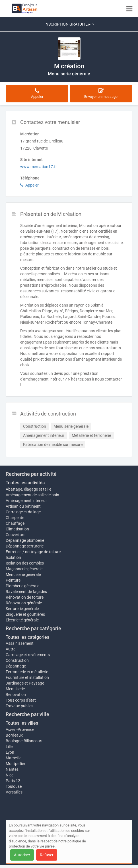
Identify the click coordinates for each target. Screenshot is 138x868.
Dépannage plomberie (25, 540)
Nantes (12, 769)
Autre (11, 649)
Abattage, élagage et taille (28, 489)
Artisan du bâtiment (23, 506)
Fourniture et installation (27, 677)
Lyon (10, 752)
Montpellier (16, 764)
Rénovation (16, 695)
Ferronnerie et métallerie (27, 672)
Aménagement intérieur (26, 501)
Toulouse (14, 786)
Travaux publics (19, 706)
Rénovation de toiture (25, 597)
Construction (17, 660)
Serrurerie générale (22, 609)
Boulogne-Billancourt (24, 741)
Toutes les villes (22, 723)
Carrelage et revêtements (28, 655)
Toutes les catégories (27, 637)
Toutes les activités (25, 483)
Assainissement (20, 643)
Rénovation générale (24, 603)
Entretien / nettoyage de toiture (33, 552)
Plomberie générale (22, 586)
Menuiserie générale (23, 574)
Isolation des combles (25, 563)
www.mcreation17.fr (39, 167)
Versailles (14, 792)
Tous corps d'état (21, 700)
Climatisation (17, 529)
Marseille (14, 758)
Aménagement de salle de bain (32, 495)
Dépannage (16, 666)
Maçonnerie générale (24, 569)
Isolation (13, 557)
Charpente (15, 518)
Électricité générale (22, 620)
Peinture (13, 580)
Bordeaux (14, 735)
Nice (10, 775)
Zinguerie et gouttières (25, 614)
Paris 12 (13, 781)
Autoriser (22, 855)
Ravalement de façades (26, 592)
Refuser (47, 855)
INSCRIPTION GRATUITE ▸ (69, 24)
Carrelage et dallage (23, 512)
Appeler (29, 185)
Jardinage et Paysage (25, 683)
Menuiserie (15, 689)
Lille (9, 747)
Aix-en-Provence (20, 729)
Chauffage (15, 523)
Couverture (16, 535)
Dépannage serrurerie (25, 546)
